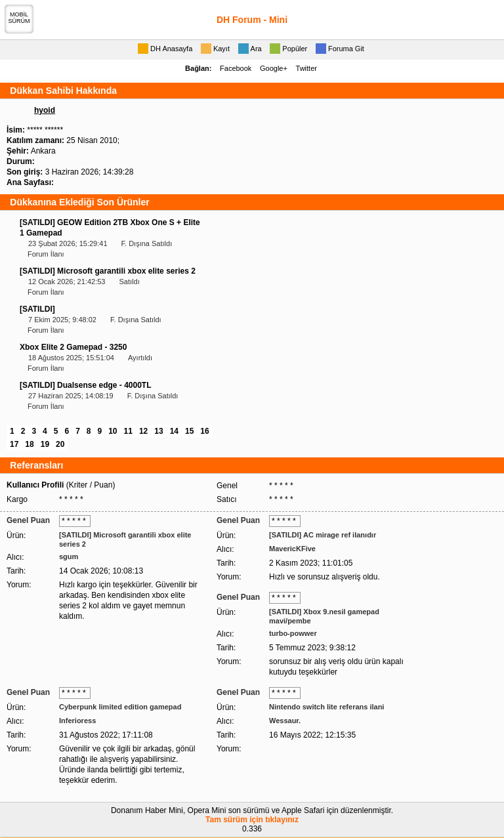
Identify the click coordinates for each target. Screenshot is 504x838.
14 (174, 431)
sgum (69, 556)
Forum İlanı (46, 254)
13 (158, 431)
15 (189, 431)
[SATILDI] (37, 309)
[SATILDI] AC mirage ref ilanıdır (323, 535)
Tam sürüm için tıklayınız (252, 820)
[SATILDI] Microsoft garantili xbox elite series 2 (108, 271)
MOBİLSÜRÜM (19, 18)
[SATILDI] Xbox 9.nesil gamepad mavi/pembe (324, 616)
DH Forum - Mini (252, 20)
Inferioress (77, 721)
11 (128, 431)
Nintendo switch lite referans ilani (326, 707)
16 (204, 431)
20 (60, 444)
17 (14, 444)
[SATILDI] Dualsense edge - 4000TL (86, 385)
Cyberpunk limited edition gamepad (120, 707)
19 (45, 444)
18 (29, 444)
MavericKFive (292, 549)
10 (113, 431)
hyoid (45, 110)
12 (143, 431)
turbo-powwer (293, 633)
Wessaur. (285, 721)
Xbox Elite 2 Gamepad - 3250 (73, 347)
